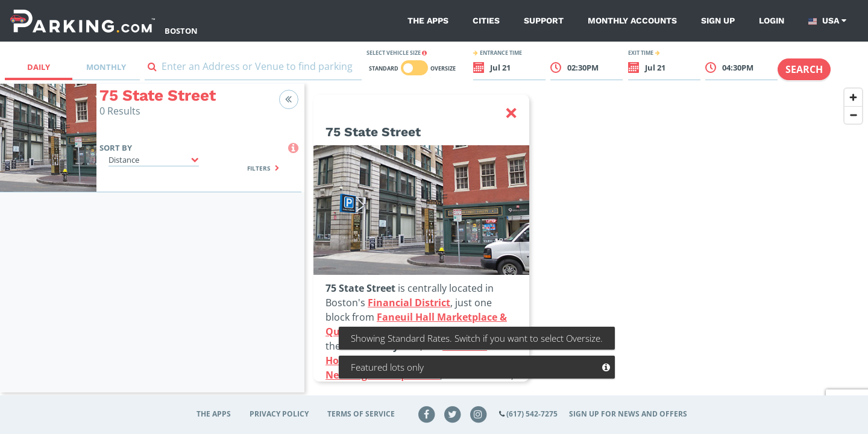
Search (804, 69)
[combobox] (253, 69)
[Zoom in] (853, 97)
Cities (486, 20)
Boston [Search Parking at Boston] (181, 31)
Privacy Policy (279, 414)
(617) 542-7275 (532, 414)
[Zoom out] (853, 115)
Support (544, 20)
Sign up (718, 20)
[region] (586, 245)
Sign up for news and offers (628, 414)
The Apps (428, 20)
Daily (39, 67)
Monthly (106, 67)
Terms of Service (361, 414)
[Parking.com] (83, 21)
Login (772, 20)
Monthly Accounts (632, 20)
